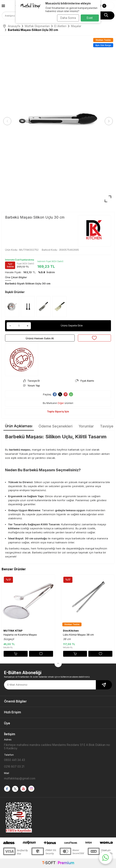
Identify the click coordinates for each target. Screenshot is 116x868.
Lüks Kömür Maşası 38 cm (78, 635)
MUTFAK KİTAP (13, 631)
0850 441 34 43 (15, 760)
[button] (7, 121)
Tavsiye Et (31, 381)
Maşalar (76, 26)
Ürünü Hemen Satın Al (40, 338)
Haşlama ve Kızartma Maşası (20, 635)
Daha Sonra (68, 18)
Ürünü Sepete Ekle (72, 326)
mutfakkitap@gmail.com (20, 778)
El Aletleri (60, 26)
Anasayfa (12, 26)
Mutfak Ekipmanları (37, 26)
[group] (58, 121)
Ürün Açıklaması (19, 426)
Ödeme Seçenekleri (55, 426)
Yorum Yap (32, 386)
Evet (90, 18)
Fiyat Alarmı (85, 381)
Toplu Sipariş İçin (58, 412)
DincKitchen (71, 631)
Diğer (61, 403)
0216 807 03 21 (14, 766)
